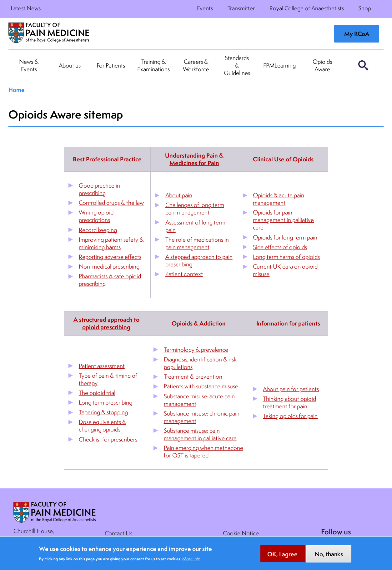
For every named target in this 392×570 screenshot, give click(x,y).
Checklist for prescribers (108, 439)
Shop (365, 8)
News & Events (29, 65)
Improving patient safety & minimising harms (111, 243)
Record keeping (98, 230)
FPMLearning (279, 65)
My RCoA (357, 34)
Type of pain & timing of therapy (108, 379)
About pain (179, 195)
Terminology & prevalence (196, 350)
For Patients (111, 65)
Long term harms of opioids (286, 257)
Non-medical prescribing (109, 266)
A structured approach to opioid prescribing (106, 323)
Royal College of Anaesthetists (307, 8)
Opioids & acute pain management (279, 199)
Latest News (26, 8)
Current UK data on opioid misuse (285, 270)
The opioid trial (97, 393)
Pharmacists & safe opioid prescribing (110, 280)
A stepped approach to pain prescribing (199, 260)
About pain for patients (291, 389)
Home (17, 90)
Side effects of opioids (280, 247)
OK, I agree (282, 558)
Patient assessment (102, 366)
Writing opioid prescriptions (96, 216)
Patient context (184, 274)
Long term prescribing (106, 402)
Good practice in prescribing (99, 189)
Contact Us (118, 533)
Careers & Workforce (196, 65)
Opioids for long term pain (285, 237)
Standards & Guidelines (237, 65)
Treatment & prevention (193, 376)
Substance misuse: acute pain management (199, 400)
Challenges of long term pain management (195, 209)
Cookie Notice (241, 533)
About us (70, 65)
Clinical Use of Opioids (283, 159)
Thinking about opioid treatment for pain (289, 402)
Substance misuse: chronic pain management (202, 417)
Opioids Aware (322, 65)
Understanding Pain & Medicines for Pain (194, 159)
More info (191, 562)
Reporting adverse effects (110, 257)
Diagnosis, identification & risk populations (200, 363)
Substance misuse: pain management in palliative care (200, 434)
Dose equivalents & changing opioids (103, 426)
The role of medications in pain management (197, 243)
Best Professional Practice (107, 159)
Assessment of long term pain (195, 226)
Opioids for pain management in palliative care (283, 220)
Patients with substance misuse (201, 386)
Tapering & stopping (103, 412)
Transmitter (241, 8)
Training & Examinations (153, 65)
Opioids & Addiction (199, 323)
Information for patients (288, 323)
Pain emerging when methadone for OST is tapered (204, 451)
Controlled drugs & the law (111, 203)
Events (205, 8)
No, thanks (329, 558)
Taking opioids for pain (290, 416)
